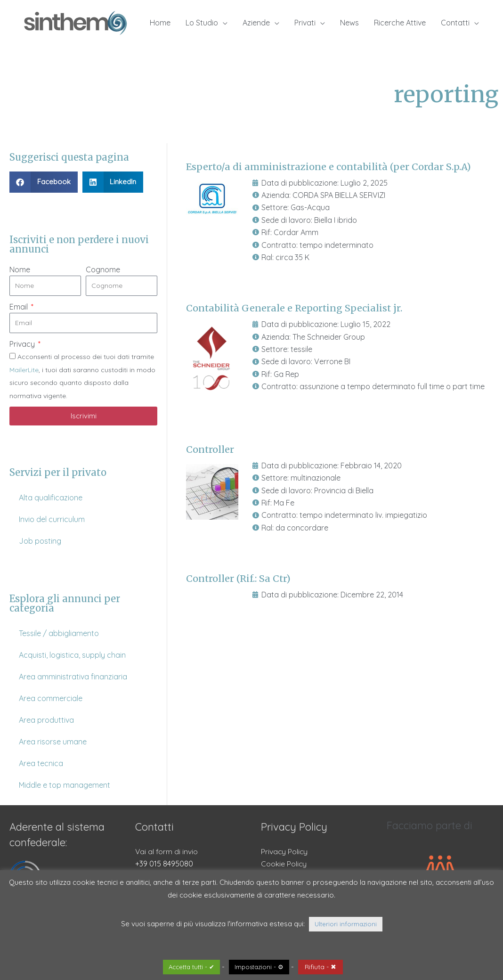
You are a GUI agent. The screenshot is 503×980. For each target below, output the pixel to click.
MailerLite (24, 370)
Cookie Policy (284, 864)
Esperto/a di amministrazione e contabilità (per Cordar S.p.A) (330, 167)
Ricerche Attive (400, 23)
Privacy (23, 344)
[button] (44, 182)
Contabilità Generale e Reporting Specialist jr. (295, 308)
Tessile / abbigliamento (59, 633)
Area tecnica (41, 763)
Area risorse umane (53, 742)
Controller (210, 449)
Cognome (103, 269)
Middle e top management (65, 785)
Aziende (256, 23)
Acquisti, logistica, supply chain (72, 655)
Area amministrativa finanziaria (73, 677)
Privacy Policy (285, 851)
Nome (20, 269)
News (349, 23)
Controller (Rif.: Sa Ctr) (239, 577)
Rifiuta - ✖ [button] (320, 967)
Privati (305, 23)
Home (160, 23)
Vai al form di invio (167, 851)
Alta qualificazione (51, 498)
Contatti (455, 23)
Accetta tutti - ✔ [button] (191, 967)
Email (20, 307)
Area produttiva (46, 720)
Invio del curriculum (52, 519)
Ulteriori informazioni (346, 924)
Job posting (40, 541)
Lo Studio (202, 23)
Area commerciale (51, 698)
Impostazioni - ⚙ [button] (259, 967)
